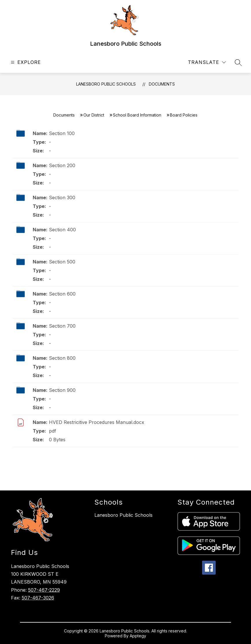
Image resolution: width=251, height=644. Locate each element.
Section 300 (62, 198)
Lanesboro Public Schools (106, 84)
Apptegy (138, 636)
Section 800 (62, 358)
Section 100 (62, 133)
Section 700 (62, 326)
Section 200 (62, 165)
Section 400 (62, 230)
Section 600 (62, 294)
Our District (94, 115)
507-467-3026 (38, 598)
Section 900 (62, 390)
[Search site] (238, 62)
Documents (162, 84)
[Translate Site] (207, 62)
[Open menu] (25, 62)
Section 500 (62, 262)
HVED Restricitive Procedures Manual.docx (97, 422)
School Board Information (137, 115)
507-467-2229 (44, 590)
